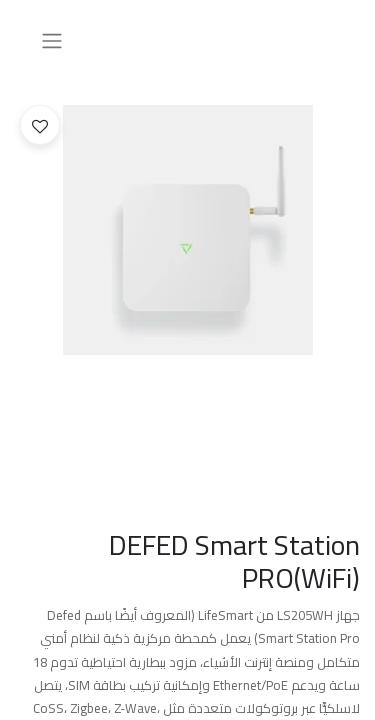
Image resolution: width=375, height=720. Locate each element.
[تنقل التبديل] (52, 40)
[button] (40, 125)
